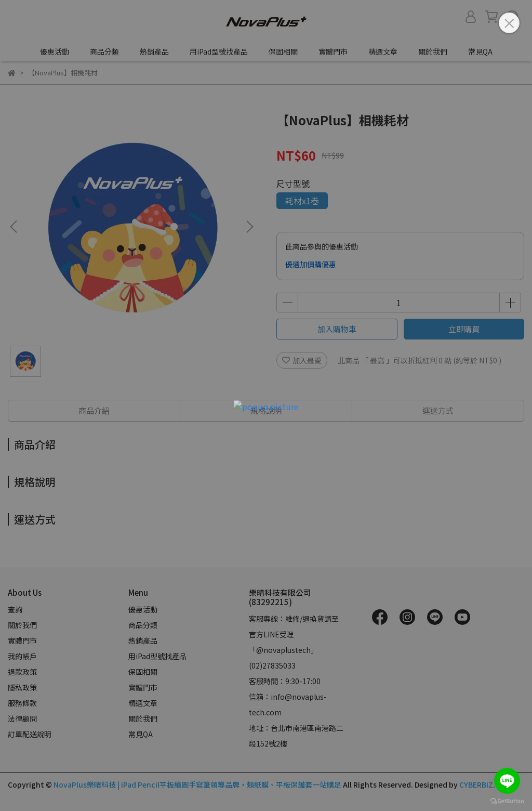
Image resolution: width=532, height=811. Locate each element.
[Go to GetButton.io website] (507, 801)
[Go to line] (507, 781)
